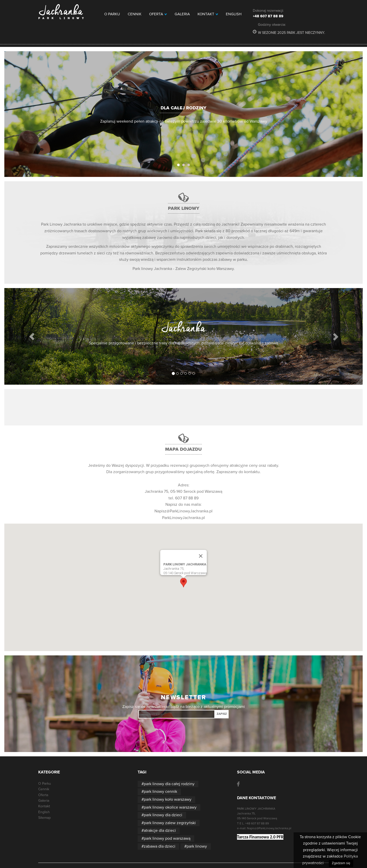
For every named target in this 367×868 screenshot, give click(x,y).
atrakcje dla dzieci (160, 831)
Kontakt (208, 14)
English (234, 14)
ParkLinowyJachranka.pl (183, 518)
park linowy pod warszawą (167, 838)
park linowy (197, 846)
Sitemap (44, 818)
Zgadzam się (341, 863)
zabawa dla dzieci (160, 846)
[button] (32, 336)
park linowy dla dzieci (163, 815)
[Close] (201, 556)
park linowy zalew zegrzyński (170, 823)
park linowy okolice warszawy (170, 807)
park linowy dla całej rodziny (169, 784)
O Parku (112, 14)
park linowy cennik (160, 792)
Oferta (158, 14)
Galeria (182, 14)
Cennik (135, 14)
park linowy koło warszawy (168, 799)
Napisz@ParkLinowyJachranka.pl (183, 511)
